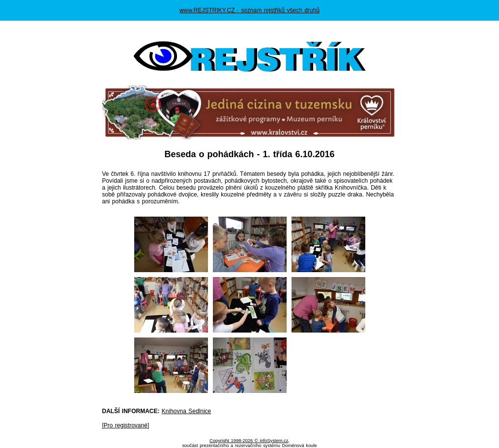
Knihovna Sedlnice (186, 411)
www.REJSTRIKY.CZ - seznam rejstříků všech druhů (249, 10)
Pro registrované (126, 425)
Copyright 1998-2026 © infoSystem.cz (249, 441)
